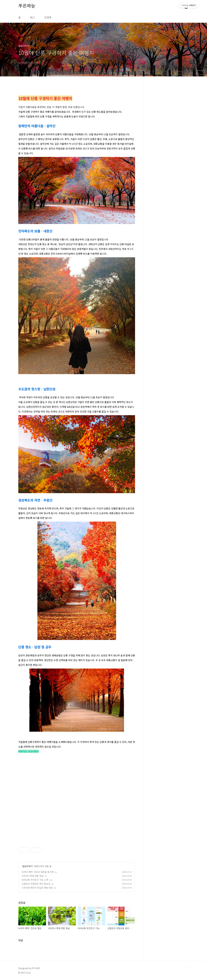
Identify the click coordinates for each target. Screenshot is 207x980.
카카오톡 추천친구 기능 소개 (35, 880)
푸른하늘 (27, 6)
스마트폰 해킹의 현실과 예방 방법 (37, 888)
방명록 (48, 17)
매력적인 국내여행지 (29, 751)
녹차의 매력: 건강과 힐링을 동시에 (38, 872)
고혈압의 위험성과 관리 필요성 (36, 884)
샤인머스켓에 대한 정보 (33, 876)
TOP (186, 969)
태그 (33, 17)
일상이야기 (27, 866)
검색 (179, 6)
